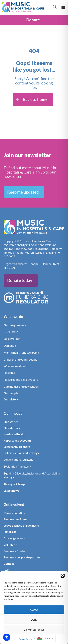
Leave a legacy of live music (21, 525)
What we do (13, 317)
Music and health (15, 434)
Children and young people (20, 359)
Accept (34, 609)
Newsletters (12, 428)
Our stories (11, 422)
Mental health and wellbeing (21, 352)
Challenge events (14, 538)
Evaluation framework (17, 466)
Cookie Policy (25, 639)
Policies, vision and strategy (21, 453)
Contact (9, 563)
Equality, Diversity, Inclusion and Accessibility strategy (32, 475)
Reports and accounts (17, 440)
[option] (45, 638)
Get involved (14, 504)
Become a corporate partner (22, 557)
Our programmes (15, 325)
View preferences (34, 630)
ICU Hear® (11, 332)
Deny (34, 619)
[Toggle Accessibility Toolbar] (7, 637)
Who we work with (16, 366)
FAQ (7, 570)
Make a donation (14, 513)
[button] (63, 576)
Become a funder (15, 551)
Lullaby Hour (12, 339)
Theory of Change (15, 484)
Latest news (11, 490)
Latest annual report (17, 447)
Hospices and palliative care (21, 380)
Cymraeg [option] (48, 638)
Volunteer (10, 545)
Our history (11, 399)
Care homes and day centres (21, 386)
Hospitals (10, 373)
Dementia (10, 345)
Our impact (13, 413)
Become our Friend (16, 519)
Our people (11, 393)
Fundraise (10, 532)
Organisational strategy (18, 459)
